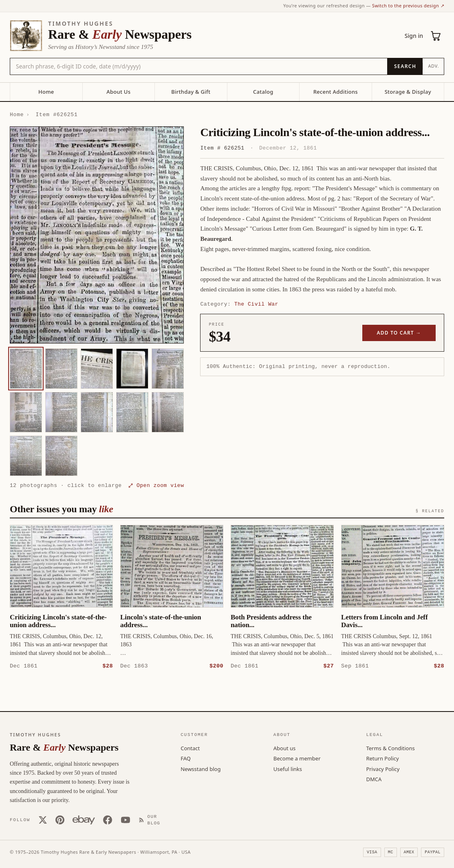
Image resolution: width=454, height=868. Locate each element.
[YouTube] (126, 820)
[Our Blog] (152, 820)
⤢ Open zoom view (156, 485)
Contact (190, 748)
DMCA (374, 779)
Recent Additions (336, 92)
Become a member (297, 758)
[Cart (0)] (436, 36)
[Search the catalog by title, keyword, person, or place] (199, 66)
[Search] (405, 66)
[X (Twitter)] (43, 820)
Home (46, 92)
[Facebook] (108, 820)
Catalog (263, 92)
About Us (118, 92)
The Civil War (256, 304)
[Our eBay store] (84, 820)
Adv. (433, 66)
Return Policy (382, 758)
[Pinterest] (60, 820)
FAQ (186, 758)
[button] (97, 235)
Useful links (288, 769)
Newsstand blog (201, 769)
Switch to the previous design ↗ (408, 6)
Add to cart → (399, 333)
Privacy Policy (383, 769)
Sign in (414, 36)
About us (285, 748)
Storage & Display (408, 92)
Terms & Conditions (390, 748)
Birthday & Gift (191, 92)
